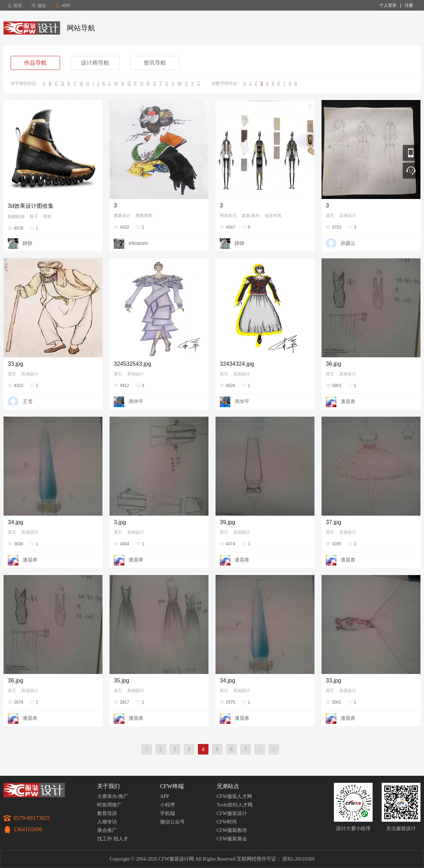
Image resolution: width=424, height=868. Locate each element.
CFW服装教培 (232, 830)
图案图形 (144, 216)
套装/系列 (251, 216)
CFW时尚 (227, 822)
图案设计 (122, 216)
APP (165, 796)
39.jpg (228, 522)
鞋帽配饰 (16, 217)
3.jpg (120, 522)
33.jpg (16, 364)
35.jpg (122, 681)
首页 (15, 6)
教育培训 (107, 813)
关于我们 (108, 786)
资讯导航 (155, 63)
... (260, 749)
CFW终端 (172, 786)
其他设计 (348, 216)
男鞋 (47, 217)
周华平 (136, 401)
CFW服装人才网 (234, 796)
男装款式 (228, 216)
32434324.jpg (237, 364)
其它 (330, 216)
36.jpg (334, 364)
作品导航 (35, 63)
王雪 (28, 401)
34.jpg (16, 522)
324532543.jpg (132, 364)
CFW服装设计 (232, 813)
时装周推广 (110, 805)
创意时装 (273, 216)
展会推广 (107, 830)
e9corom (138, 243)
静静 (28, 243)
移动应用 (411, 153)
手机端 (167, 813)
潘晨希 (348, 401)
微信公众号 (172, 822)
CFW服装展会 (232, 839)
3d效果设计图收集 (31, 206)
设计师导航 (95, 63)
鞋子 (34, 217)
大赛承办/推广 (113, 796)
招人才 (121, 839)
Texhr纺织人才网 (235, 805)
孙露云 (348, 243)
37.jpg (334, 522)
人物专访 (107, 822)
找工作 (105, 839)
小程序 (167, 805)
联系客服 (411, 171)
